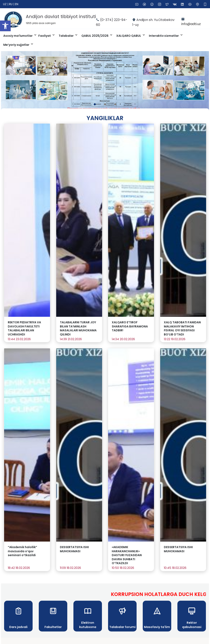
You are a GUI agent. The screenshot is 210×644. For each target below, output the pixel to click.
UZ (5, 4)
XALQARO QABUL (129, 36)
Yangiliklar (105, 118)
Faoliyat (45, 36)
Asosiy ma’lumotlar (18, 36)
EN (17, 4)
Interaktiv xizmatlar (164, 36)
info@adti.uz (191, 24)
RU (11, 4)
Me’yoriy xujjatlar (17, 45)
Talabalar (66, 36)
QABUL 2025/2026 (95, 36)
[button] (5, 26)
